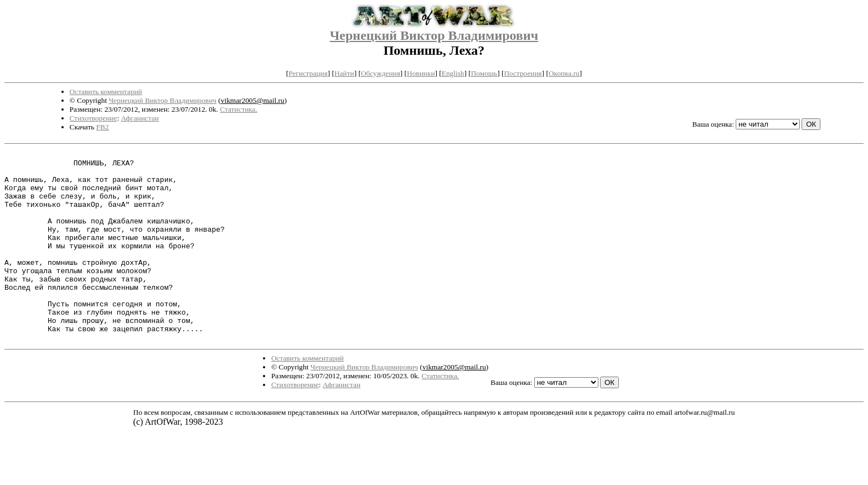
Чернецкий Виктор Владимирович (434, 35)
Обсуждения (381, 73)
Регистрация (308, 73)
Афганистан (139, 118)
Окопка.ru (564, 73)
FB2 (103, 127)
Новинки (421, 73)
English (453, 73)
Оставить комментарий (106, 92)
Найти (344, 73)
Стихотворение (94, 118)
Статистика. (239, 109)
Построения (523, 73)
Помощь (484, 73)
